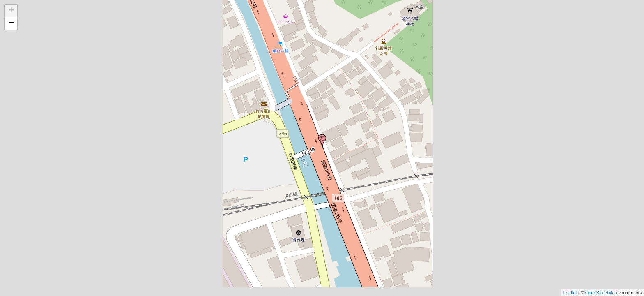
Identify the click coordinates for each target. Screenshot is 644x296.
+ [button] (11, 11)
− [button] (11, 23)
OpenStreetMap (601, 293)
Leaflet (570, 293)
